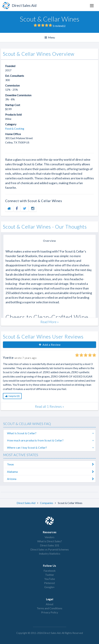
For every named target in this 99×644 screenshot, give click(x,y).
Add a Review (50, 345)
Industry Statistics (50, 553)
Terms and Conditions (49, 608)
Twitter (50, 575)
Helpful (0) (12, 396)
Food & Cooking (15, 128)
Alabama (51, 472)
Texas (51, 464)
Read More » (50, 322)
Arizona (51, 479)
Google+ (49, 587)
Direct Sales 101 (50, 545)
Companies (47, 503)
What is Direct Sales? (50, 541)
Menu (50, 38)
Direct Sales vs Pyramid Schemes (50, 549)
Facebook (50, 571)
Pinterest (49, 583)
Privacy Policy (50, 612)
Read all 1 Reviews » (49, 406)
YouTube (50, 579)
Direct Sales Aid (26, 503)
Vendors (49, 537)
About (50, 604)
